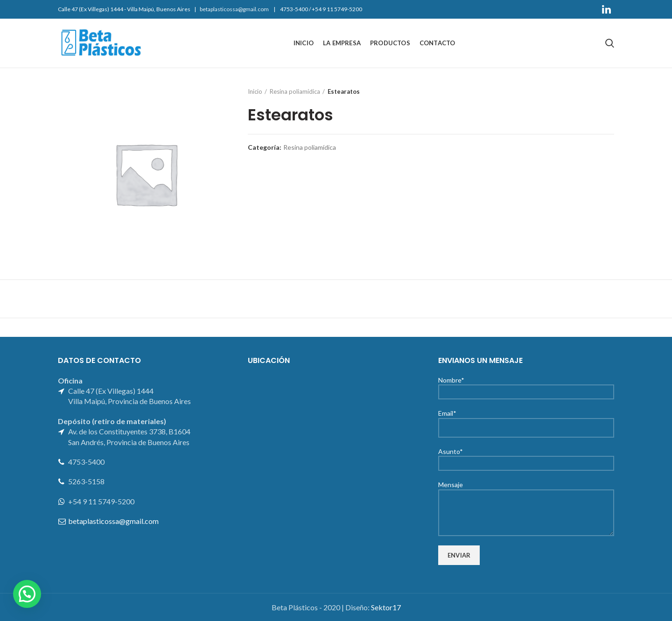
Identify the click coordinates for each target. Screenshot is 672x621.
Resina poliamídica (295, 91)
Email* (526, 420)
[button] (27, 594)
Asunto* (526, 457)
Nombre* (526, 386)
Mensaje (526, 498)
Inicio (255, 91)
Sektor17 (386, 607)
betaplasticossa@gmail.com (234, 9)
